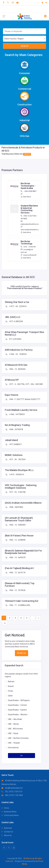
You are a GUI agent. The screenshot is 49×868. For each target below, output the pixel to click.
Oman (11, 691)
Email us (21, 653)
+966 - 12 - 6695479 (17, 557)
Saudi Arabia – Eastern (17, 710)
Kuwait (11, 686)
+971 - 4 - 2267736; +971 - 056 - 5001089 (26, 384)
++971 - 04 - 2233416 (18, 306)
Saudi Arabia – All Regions (19, 700)
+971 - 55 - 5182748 (17, 492)
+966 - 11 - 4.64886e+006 (19, 605)
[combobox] (24, 39)
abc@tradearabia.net (12, 788)
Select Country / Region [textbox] (14, 39)
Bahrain (11, 681)
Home (5, 808)
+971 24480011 (15, 444)
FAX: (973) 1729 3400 (12, 795)
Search (24, 46)
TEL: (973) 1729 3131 (12, 792)
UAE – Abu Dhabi (15, 719)
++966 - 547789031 (17, 414)
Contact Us (7, 832)
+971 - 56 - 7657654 (17, 459)
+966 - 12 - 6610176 (17, 573)
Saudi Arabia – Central (17, 705)
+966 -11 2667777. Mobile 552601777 (24, 399)
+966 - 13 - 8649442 (17, 369)
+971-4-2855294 (16, 321)
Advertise (7, 828)
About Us (7, 835)
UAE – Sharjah (14, 743)
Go (22, 755)
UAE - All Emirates (15, 729)
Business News (9, 812)
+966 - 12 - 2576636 (17, 590)
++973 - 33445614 (16, 475)
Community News (10, 815)
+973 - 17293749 (28, 247)
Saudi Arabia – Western (18, 714)
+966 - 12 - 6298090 (17, 540)
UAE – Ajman (13, 724)
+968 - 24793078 (16, 429)
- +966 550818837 (29, 191)
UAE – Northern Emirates (18, 738)
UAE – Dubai (13, 733)
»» (5, 623)
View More (26, 197)
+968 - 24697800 (16, 507)
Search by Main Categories (24, 55)
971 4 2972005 (15, 339)
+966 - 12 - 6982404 (17, 525)
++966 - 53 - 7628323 (18, 354)
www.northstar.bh (29, 255)
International (13, 747)
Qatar (10, 696)
